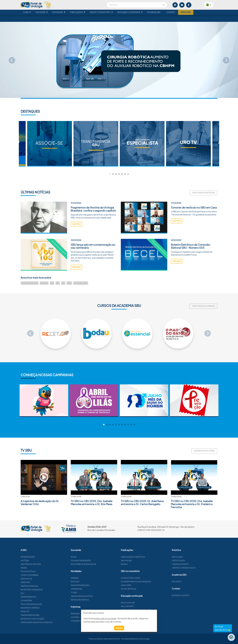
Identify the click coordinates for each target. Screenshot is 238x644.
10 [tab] (131, 425)
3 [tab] (116, 174)
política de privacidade (105, 618)
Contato (171, 15)
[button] (209, 5)
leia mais (76, 239)
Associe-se (41, 579)
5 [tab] (122, 174)
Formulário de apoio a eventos (51, 622)
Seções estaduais (44, 586)
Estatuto (40, 611)
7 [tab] (128, 174)
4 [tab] (119, 174)
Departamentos (43, 597)
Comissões (41, 601)
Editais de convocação (47, 619)
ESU (37, 593)
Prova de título (43, 571)
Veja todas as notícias (203, 193)
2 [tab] (113, 174)
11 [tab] (134, 425)
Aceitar (119, 628)
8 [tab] (125, 425)
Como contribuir (44, 575)
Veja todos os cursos (203, 306)
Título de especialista (46, 604)
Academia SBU (154, 15)
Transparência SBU (45, 615)
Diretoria (40, 582)
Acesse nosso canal (204, 451)
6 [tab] (125, 174)
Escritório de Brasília (46, 590)
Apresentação (43, 557)
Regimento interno (45, 608)
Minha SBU (186, 15)
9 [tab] (128, 425)
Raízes (38, 568)
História (40, 561)
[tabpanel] (142, 144)
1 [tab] (110, 174)
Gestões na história (46, 564)
